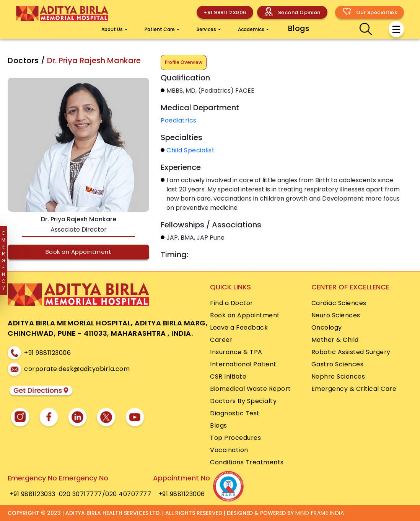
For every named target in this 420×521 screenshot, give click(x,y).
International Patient (243, 364)
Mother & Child (335, 340)
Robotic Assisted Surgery (351, 352)
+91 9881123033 (33, 494)
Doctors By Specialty (243, 401)
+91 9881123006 (47, 353)
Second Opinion (299, 12)
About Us (114, 29)
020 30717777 (81, 494)
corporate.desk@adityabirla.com (77, 369)
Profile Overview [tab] (184, 62)
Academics (253, 29)
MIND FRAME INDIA (320, 513)
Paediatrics (179, 120)
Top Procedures (235, 438)
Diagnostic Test (235, 413)
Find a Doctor (232, 303)
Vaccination (229, 450)
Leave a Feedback (239, 327)
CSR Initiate (228, 376)
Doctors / (27, 60)
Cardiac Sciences (339, 303)
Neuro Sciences (336, 315)
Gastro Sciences (338, 364)
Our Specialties (377, 12)
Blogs (299, 29)
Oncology (327, 327)
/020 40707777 (127, 494)
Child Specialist (190, 150)
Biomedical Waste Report (251, 389)
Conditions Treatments (247, 462)
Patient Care (162, 29)
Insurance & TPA (236, 352)
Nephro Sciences (338, 376)
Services (209, 29)
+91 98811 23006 (225, 12)
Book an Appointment (79, 252)
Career (221, 340)
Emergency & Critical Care (354, 389)
